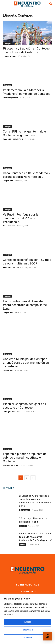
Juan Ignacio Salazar (12, 399)
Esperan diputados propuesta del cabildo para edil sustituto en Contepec (25, 437)
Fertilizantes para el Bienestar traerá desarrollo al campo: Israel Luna (25, 305)
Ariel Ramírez (9, 226)
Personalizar (28, 630)
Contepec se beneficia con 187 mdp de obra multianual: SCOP (27, 262)
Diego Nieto (8, 181)
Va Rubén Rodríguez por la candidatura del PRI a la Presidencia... (21, 218)
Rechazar (27, 638)
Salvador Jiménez (11, 98)
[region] (27, 619)
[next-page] (33, 457)
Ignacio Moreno (10, 56)
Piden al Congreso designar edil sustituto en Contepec (24, 393)
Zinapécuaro (25, 489)
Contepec (7, 43)
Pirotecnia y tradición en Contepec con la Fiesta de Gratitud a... (26, 50)
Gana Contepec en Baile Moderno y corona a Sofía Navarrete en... (27, 175)
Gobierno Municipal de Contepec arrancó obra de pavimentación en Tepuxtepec (26, 350)
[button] (5, 4)
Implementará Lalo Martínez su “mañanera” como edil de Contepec (27, 92)
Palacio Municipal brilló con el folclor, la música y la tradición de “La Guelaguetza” (35, 516)
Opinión (23, 505)
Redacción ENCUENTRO (13, 139)
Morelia (23, 524)
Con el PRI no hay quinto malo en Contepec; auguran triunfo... (25, 133)
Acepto (28, 622)
